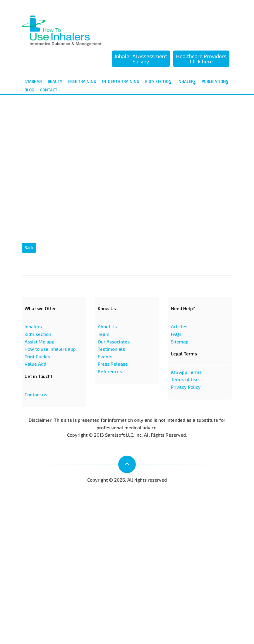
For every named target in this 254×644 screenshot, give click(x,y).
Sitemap (180, 342)
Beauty (55, 81)
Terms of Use (185, 379)
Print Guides (37, 356)
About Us (107, 326)
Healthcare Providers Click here (201, 59)
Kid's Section (158, 83)
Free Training (82, 81)
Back (29, 248)
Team (104, 334)
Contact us (36, 394)
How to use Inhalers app (50, 349)
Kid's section (38, 334)
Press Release (113, 364)
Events (105, 356)
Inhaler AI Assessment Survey (141, 59)
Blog (29, 90)
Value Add (35, 364)
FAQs (176, 334)
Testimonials (111, 349)
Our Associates (114, 342)
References (110, 371)
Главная (33, 81)
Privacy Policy (186, 387)
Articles (179, 326)
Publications (215, 83)
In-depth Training (121, 81)
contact (49, 90)
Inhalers (187, 83)
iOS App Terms (186, 372)
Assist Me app (40, 342)
